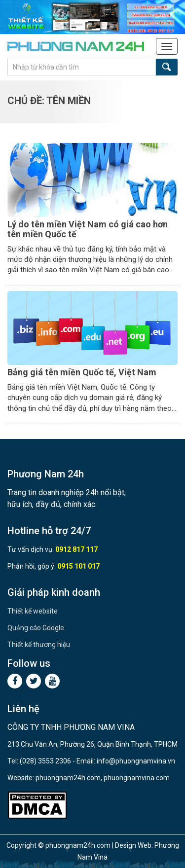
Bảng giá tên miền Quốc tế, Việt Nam (82, 372)
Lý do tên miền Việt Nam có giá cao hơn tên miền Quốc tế (88, 229)
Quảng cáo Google (36, 628)
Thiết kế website (33, 611)
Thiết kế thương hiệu (39, 645)
